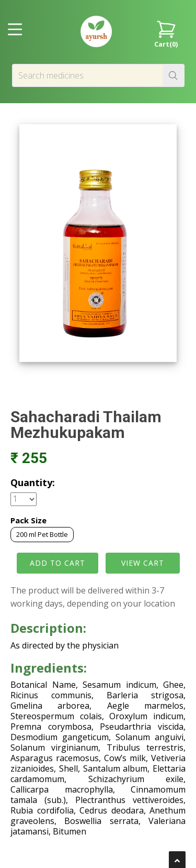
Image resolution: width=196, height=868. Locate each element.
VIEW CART (143, 563)
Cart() (166, 33)
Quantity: (33, 482)
